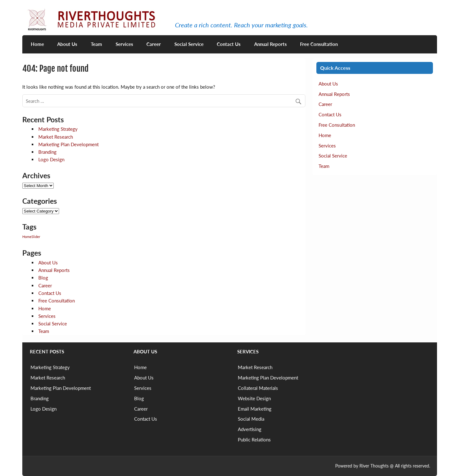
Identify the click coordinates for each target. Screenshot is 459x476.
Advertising (250, 429)
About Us (67, 44)
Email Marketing (255, 409)
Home (37, 44)
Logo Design (51, 159)
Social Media (251, 419)
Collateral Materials (258, 388)
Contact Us (229, 44)
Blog (43, 278)
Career (154, 44)
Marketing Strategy (58, 129)
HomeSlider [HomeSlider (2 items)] (31, 237)
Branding (47, 152)
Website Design (254, 398)
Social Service (189, 44)
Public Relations (254, 440)
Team (96, 44)
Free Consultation (319, 44)
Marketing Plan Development (68, 144)
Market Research (56, 137)
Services (124, 44)
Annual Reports (270, 44)
